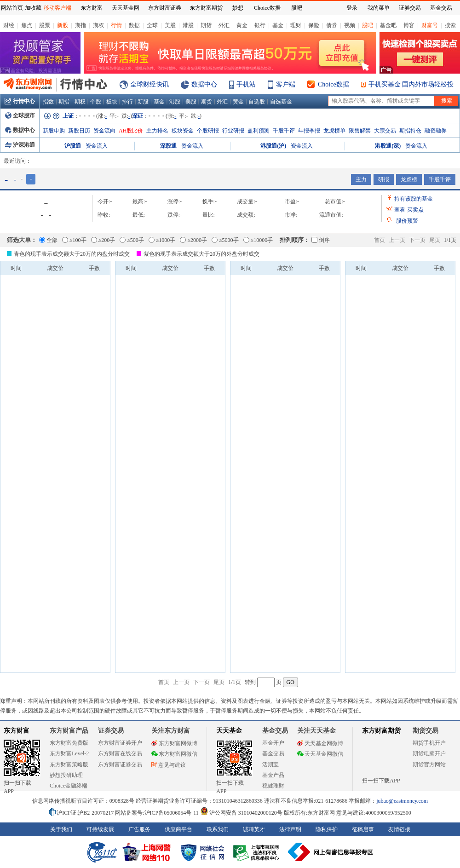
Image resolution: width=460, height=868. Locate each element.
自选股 (257, 102)
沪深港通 (20, 145)
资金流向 (104, 131)
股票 (45, 25)
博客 (409, 25)
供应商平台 (178, 829)
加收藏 (33, 8)
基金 (278, 25)
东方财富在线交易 (120, 753)
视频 (350, 25)
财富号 (430, 25)
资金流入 (97, 146)
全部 (48, 240)
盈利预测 (259, 131)
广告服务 (139, 829)
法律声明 (290, 829)
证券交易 (410, 8)
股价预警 (406, 221)
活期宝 (270, 765)
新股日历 (79, 131)
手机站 (246, 84)
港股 (188, 25)
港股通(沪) (273, 146)
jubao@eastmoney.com (402, 801)
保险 (314, 25)
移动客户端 (57, 8)
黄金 (242, 25)
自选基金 (281, 102)
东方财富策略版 (69, 765)
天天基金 (229, 731)
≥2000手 (193, 240)
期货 (206, 25)
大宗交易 (385, 131)
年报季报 (309, 131)
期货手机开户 (429, 743)
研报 (384, 179)
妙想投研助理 (66, 775)
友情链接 (399, 829)
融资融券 (436, 131)
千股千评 (284, 131)
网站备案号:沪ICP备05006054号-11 (158, 813)
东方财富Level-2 (69, 753)
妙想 (238, 8)
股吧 (368, 25)
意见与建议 (169, 765)
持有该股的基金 (414, 199)
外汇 (224, 25)
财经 (9, 25)
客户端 (286, 84)
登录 (352, 8)
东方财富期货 (381, 731)
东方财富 (17, 731)
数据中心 (204, 84)
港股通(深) (388, 146)
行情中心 (20, 101)
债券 (332, 25)
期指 (80, 25)
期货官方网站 (429, 765)
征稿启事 (363, 829)
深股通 (168, 146)
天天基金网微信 (320, 754)
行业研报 (233, 131)
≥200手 (103, 240)
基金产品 (273, 775)
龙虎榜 (409, 179)
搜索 (450, 25)
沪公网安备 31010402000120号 (241, 813)
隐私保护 (327, 829)
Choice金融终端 (69, 786)
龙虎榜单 (334, 131)
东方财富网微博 (174, 743)
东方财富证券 (165, 8)
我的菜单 (379, 8)
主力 (361, 179)
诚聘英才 (254, 829)
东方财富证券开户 (120, 743)
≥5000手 (225, 240)
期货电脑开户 (429, 753)
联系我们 (218, 829)
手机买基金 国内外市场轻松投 (411, 84)
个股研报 (208, 131)
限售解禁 (360, 131)
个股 (96, 102)
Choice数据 (333, 84)
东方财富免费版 (69, 743)
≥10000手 (258, 240)
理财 (296, 25)
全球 (152, 25)
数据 (134, 25)
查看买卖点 (409, 210)
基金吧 (388, 25)
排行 (127, 102)
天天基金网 (126, 8)
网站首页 (12, 8)
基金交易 (273, 753)
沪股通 (73, 146)
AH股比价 (131, 131)
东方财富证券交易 (120, 765)
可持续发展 (100, 829)
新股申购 (54, 131)
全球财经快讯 (149, 84)
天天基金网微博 (320, 743)
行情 (116, 25)
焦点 (27, 25)
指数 (48, 102)
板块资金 (183, 131)
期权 (98, 25)
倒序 (321, 240)
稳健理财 (273, 786)
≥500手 (132, 240)
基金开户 (273, 743)
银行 (260, 25)
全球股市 (20, 115)
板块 (112, 102)
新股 (63, 25)
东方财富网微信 (174, 754)
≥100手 (74, 240)
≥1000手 (162, 240)
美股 (170, 25)
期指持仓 (410, 131)
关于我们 (61, 829)
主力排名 (157, 131)
